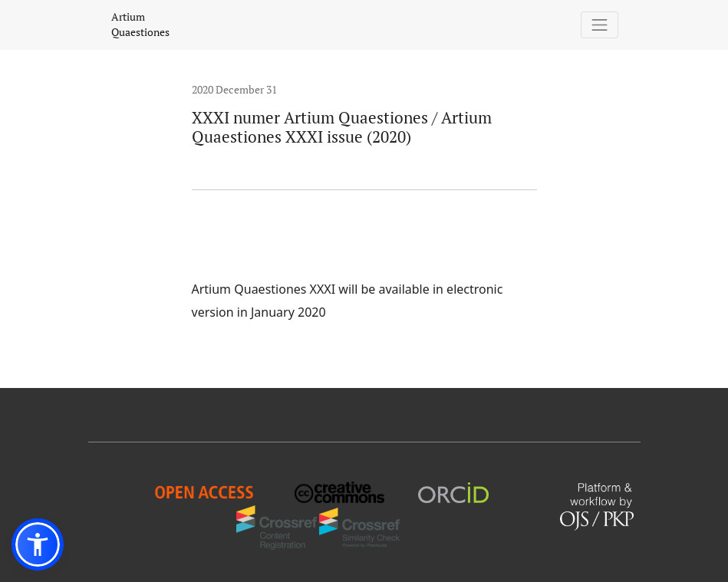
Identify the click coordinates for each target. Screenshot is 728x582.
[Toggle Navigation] (600, 25)
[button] (38, 544)
